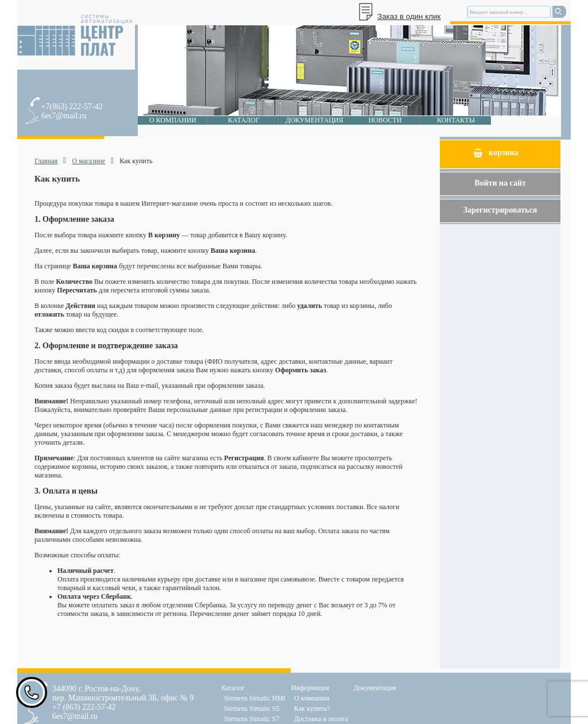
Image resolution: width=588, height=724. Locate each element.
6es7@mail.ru (64, 116)
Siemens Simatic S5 (252, 708)
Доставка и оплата (321, 719)
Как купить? (312, 708)
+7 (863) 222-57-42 (84, 707)
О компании (173, 120)
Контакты (456, 120)
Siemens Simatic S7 (252, 719)
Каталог (244, 120)
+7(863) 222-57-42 (72, 107)
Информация (310, 688)
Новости (385, 120)
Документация (314, 120)
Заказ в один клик (409, 16)
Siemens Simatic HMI (255, 698)
